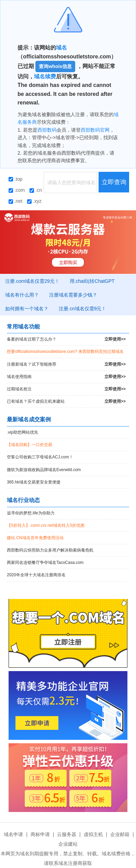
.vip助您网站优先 (22, 432)
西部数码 (47, 130)
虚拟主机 (93, 834)
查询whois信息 (55, 66)
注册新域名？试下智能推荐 (66, 364)
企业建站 (68, 844)
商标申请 (40, 834)
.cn (36, 190)
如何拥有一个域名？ (27, 309)
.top (15, 179)
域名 (61, 48)
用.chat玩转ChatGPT (92, 281)
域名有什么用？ (22, 295)
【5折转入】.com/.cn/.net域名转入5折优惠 (46, 525)
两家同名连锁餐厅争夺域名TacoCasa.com (45, 563)
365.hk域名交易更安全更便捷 (34, 482)
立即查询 (114, 182)
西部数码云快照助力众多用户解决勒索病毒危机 (50, 550)
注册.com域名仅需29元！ (32, 281)
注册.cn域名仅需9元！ (82, 309)
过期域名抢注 (66, 389)
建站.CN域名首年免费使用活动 (35, 538)
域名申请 (13, 834)
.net (15, 201)
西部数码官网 (95, 130)
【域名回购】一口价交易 (30, 445)
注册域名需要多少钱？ (73, 295)
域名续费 (45, 76)
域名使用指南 (66, 377)
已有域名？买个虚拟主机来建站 (66, 402)
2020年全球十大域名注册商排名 (36, 575)
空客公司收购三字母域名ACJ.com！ (40, 457)
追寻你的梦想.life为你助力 (31, 513)
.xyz (34, 201)
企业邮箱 (120, 834)
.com (17, 190)
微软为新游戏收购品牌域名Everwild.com (44, 470)
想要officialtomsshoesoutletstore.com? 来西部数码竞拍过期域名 (65, 352)
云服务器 (67, 834)
